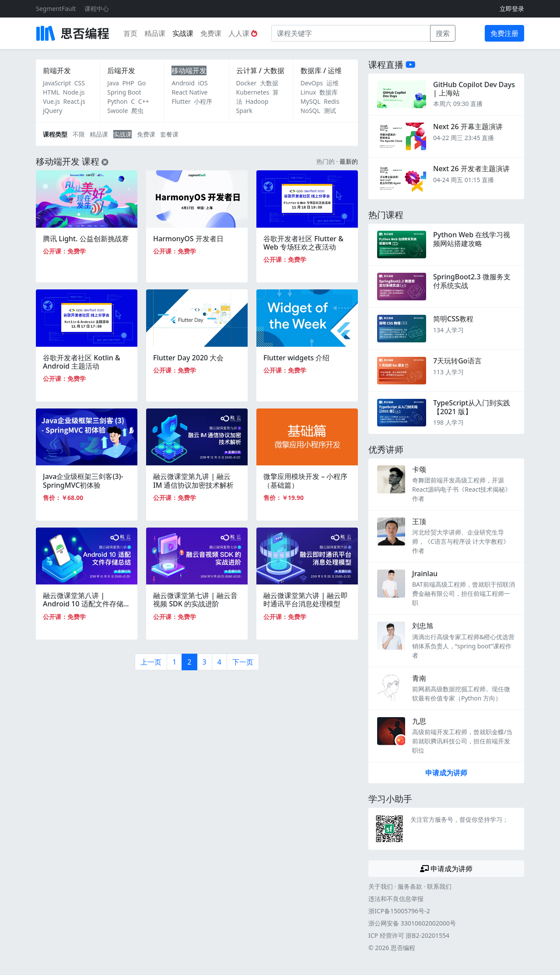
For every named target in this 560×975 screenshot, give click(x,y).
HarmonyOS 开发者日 (188, 239)
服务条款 (410, 886)
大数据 (269, 83)
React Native (189, 92)
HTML (51, 92)
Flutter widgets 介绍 (297, 358)
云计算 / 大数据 (260, 70)
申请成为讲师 (446, 773)
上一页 (151, 662)
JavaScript (57, 83)
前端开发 (57, 70)
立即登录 (512, 9)
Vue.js (51, 101)
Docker (247, 83)
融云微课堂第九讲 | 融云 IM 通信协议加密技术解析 (194, 480)
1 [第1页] (174, 662)
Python (117, 101)
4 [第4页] (219, 662)
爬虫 (137, 111)
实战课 (183, 33)
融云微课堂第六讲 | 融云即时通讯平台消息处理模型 (306, 600)
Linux (308, 92)
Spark (244, 111)
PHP (128, 83)
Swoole (117, 111)
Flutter (181, 101)
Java (113, 83)
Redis (332, 101)
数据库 (329, 92)
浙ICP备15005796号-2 (399, 911)
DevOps (312, 83)
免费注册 (504, 33)
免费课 (211, 33)
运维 (332, 83)
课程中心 (97, 9)
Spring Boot (124, 92)
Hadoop (257, 101)
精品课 (155, 33)
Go (142, 83)
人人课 (243, 33)
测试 (330, 111)
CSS (80, 83)
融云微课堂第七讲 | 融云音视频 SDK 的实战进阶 (195, 600)
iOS (203, 83)
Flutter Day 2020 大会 (188, 358)
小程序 (203, 101)
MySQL (311, 101)
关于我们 (381, 886)
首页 (130, 33)
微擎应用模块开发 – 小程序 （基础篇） (305, 480)
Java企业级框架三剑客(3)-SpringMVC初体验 (83, 480)
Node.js (74, 92)
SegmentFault (56, 9)
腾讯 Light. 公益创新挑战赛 (86, 239)
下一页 (243, 662)
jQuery (52, 111)
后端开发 (121, 70)
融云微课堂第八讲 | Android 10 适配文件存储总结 (87, 604)
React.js (74, 101)
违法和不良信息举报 (396, 899)
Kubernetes (253, 92)
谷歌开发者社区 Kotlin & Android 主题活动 (82, 362)
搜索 (443, 33)
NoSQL (310, 111)
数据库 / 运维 (321, 70)
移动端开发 (189, 70)
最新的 (349, 161)
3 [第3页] (205, 662)
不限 (79, 134)
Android (183, 83)
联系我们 (439, 886)
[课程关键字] (351, 33)
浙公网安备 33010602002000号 (412, 923)
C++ (144, 101)
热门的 (325, 161)
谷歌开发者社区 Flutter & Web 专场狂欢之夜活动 (303, 243)
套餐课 (169, 134)
